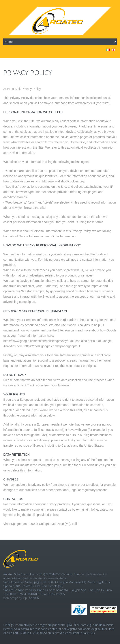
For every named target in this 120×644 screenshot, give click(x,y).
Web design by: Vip (15, 598)
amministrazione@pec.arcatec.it (24, 578)
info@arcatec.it (95, 574)
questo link (89, 633)
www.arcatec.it (57, 578)
